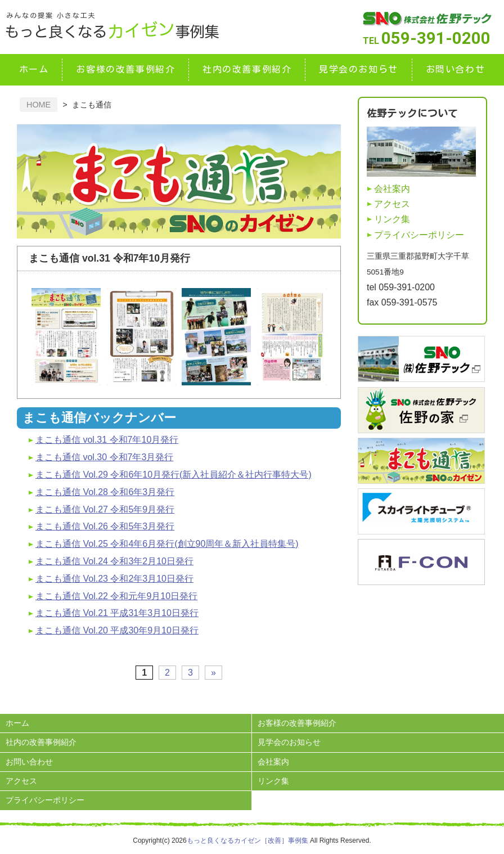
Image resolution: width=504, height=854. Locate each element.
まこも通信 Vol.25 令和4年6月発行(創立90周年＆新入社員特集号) (167, 544)
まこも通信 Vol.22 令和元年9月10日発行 (116, 596)
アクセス (392, 204)
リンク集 (392, 219)
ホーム (34, 69)
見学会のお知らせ (359, 69)
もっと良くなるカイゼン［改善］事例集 (247, 840)
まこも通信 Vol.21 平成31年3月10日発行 (117, 613)
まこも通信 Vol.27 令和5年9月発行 (105, 509)
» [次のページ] (213, 673)
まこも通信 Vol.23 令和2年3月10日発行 (114, 579)
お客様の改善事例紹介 (125, 69)
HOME (39, 105)
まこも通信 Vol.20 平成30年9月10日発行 (117, 630)
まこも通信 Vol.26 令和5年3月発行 (105, 526)
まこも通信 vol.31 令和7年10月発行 (107, 440)
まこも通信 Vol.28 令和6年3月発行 (105, 492)
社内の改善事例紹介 (247, 69)
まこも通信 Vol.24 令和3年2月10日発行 (114, 561)
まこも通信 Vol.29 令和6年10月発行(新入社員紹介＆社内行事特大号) (174, 475)
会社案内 (392, 189)
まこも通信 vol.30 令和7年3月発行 (104, 457)
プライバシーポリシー (419, 235)
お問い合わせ (456, 69)
